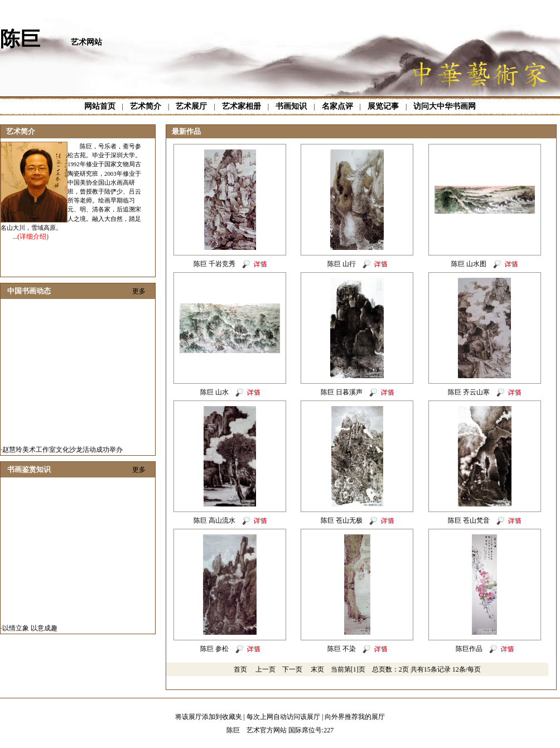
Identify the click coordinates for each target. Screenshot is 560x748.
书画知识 (291, 106)
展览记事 (383, 106)
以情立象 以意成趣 (30, 630)
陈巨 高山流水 (214, 520)
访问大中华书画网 (445, 106)
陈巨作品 (469, 649)
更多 (139, 291)
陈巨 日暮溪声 (342, 392)
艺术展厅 (191, 106)
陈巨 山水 (214, 392)
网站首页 (100, 106)
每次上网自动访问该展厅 (283, 717)
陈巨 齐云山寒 (469, 392)
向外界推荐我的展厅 (355, 717)
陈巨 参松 (214, 649)
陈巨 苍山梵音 (469, 520)
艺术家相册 (242, 106)
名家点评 (337, 106)
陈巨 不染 (342, 649)
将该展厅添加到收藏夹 (209, 717)
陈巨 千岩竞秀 (214, 264)
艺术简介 (146, 106)
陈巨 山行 (342, 264)
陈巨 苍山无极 (342, 520)
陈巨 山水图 (469, 264)
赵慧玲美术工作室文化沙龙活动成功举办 (62, 452)
